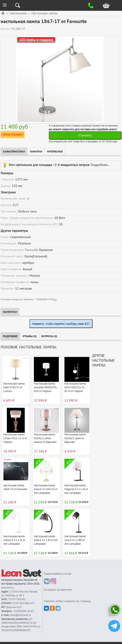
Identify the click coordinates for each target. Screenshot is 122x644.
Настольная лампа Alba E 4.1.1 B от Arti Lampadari (46, 540)
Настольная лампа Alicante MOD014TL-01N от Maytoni (46, 387)
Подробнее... (100, 165)
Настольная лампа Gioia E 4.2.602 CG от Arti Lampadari (46, 489)
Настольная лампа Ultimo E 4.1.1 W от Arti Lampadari (14, 540)
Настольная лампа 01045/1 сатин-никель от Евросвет (45, 438)
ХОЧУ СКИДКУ (12, 135)
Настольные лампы (44, 13)
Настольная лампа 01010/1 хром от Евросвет (75, 438)
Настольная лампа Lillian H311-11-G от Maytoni (15, 438)
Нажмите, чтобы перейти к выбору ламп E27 (61, 324)
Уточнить (85, 135)
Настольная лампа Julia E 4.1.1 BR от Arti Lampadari (75, 540)
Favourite (32, 250)
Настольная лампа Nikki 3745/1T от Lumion (14, 387)
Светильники (18, 13)
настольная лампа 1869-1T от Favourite (15, 487)
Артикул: (6, 29)
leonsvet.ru (8, 588)
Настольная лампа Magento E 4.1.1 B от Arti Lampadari (76, 489)
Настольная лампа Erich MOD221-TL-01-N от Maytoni (75, 387)
